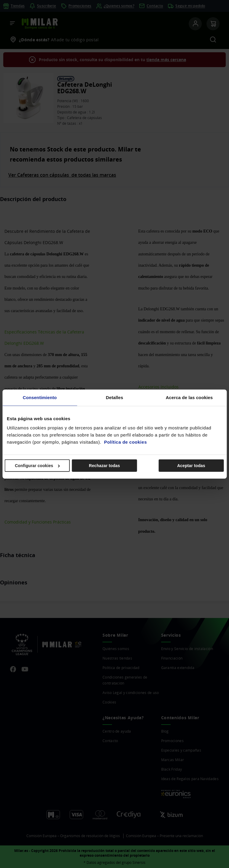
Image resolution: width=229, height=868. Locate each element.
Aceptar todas (191, 466)
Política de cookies (125, 442)
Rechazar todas (104, 466)
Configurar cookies (37, 466)
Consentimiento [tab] (40, 397)
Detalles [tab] (114, 397)
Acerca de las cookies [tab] (189, 397)
